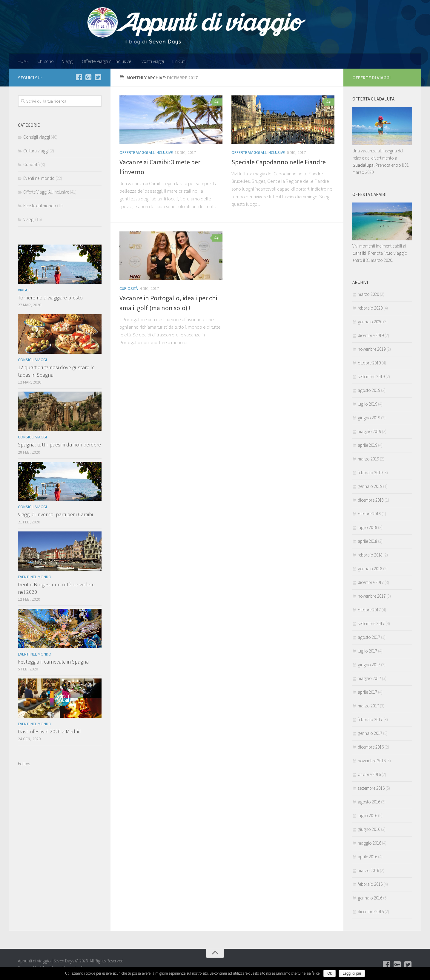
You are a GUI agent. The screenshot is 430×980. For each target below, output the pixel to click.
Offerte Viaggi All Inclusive (107, 61)
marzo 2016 (368, 870)
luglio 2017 (367, 651)
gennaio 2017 (370, 733)
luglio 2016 (367, 816)
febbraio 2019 (370, 473)
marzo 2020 (368, 294)
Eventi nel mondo (39, 178)
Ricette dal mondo (40, 206)
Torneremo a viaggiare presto (50, 297)
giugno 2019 (369, 418)
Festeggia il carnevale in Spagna (53, 662)
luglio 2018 (367, 527)
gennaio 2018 (370, 569)
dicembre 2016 (371, 747)
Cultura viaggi (36, 151)
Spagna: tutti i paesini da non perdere (59, 445)
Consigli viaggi (37, 137)
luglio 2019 (367, 404)
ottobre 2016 (369, 774)
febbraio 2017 (370, 719)
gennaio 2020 (370, 322)
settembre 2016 (371, 788)
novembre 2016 (372, 761)
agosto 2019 (369, 390)
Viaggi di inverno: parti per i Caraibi (55, 514)
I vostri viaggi (152, 61)
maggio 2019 (369, 431)
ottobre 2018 (369, 514)
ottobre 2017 (369, 610)
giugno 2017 (369, 665)
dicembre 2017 (371, 582)
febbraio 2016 (370, 884)
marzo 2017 (368, 706)
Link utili (180, 61)
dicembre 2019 (371, 335)
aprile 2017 (367, 692)
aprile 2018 (367, 541)
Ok (330, 973)
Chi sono (46, 61)
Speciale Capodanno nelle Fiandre (279, 162)
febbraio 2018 (370, 555)
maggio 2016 (369, 843)
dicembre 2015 (371, 912)
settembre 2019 (371, 377)
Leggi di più (352, 973)
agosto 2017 (369, 637)
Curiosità (129, 288)
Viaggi (68, 61)
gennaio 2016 (370, 898)
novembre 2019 (372, 349)
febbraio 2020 (370, 308)
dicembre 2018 (371, 500)
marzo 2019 (368, 459)
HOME (23, 61)
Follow (24, 764)
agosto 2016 (369, 802)
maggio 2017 (369, 678)
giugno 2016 (369, 829)
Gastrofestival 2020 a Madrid (49, 731)
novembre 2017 (372, 596)
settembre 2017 (371, 623)
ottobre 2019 (369, 363)
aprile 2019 (367, 445)
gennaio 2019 (370, 486)
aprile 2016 (367, 857)
